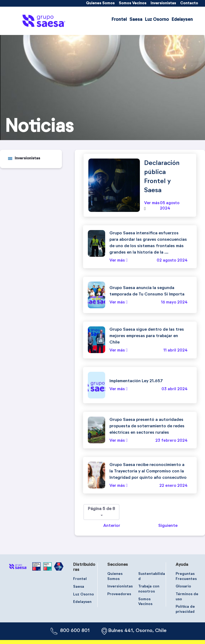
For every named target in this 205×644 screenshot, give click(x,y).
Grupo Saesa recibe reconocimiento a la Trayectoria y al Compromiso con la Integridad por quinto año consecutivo (148, 471)
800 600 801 (75, 631)
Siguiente (168, 526)
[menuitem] (100, 3)
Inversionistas (27, 158)
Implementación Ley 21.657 (136, 381)
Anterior (112, 526)
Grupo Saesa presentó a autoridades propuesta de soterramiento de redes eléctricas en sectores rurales (147, 426)
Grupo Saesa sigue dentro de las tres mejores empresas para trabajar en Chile (147, 336)
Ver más (152, 203)
